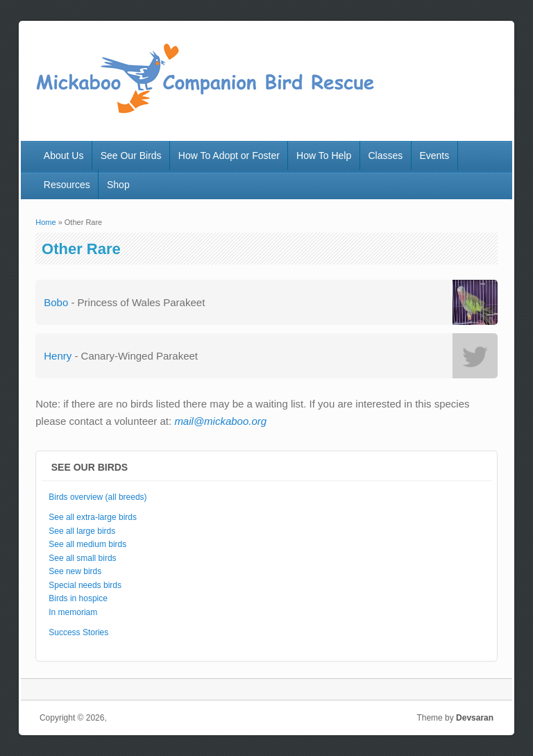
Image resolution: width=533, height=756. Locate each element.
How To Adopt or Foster (229, 156)
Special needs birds (85, 585)
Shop (118, 185)
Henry (58, 356)
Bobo (56, 302)
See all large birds (82, 531)
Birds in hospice (78, 598)
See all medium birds (87, 544)
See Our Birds (131, 156)
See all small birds (82, 558)
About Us (64, 156)
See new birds (75, 571)
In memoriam (73, 612)
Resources (67, 185)
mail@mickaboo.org (220, 421)
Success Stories (78, 632)
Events (434, 156)
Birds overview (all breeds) (98, 497)
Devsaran (475, 718)
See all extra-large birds (93, 517)
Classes (385, 156)
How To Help (324, 156)
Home (45, 222)
